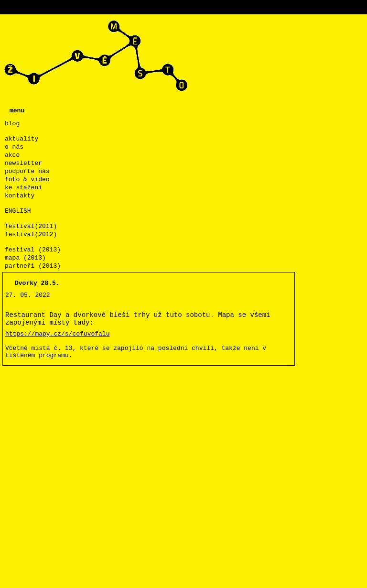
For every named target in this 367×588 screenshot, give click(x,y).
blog (12, 124)
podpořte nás (27, 171)
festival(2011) (31, 226)
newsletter (23, 163)
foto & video (27, 180)
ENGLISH (18, 211)
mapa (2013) (25, 258)
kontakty (20, 196)
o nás (14, 147)
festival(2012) (31, 234)
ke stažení (23, 188)
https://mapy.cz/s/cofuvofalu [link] (57, 334)
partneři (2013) (33, 266)
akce (12, 155)
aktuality (22, 139)
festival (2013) (33, 250)
